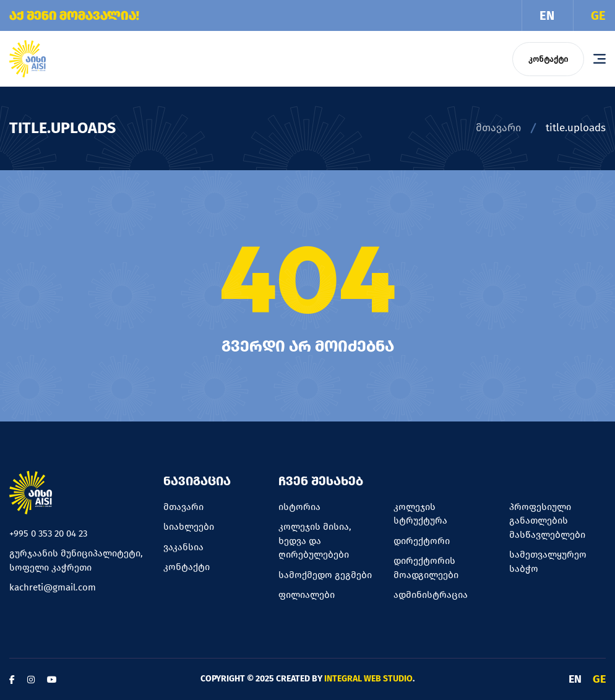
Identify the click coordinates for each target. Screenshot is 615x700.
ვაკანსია (183, 547)
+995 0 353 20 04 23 (48, 534)
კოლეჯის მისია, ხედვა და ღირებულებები (315, 541)
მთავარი (498, 128)
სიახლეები (189, 527)
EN (547, 15)
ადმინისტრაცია (431, 595)
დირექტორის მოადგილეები (426, 568)
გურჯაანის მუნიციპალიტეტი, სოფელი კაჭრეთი (76, 560)
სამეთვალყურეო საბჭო (548, 562)
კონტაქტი (548, 59)
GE (598, 15)
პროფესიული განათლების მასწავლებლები (547, 521)
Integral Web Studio (368, 679)
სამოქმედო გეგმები (325, 575)
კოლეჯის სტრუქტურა (420, 514)
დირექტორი (422, 541)
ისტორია (299, 507)
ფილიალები (307, 595)
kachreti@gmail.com (53, 587)
